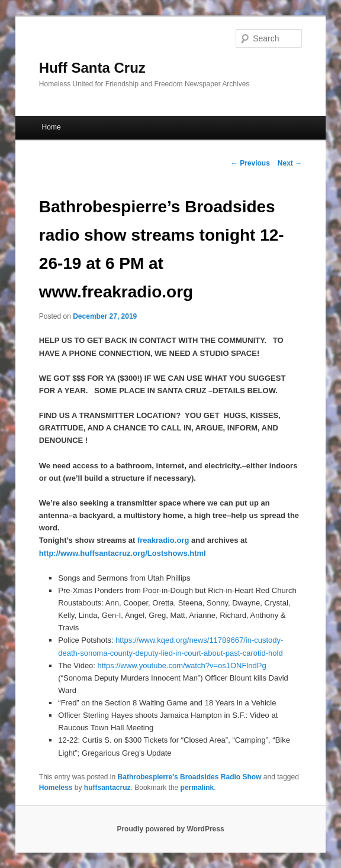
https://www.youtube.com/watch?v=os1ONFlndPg (182, 665)
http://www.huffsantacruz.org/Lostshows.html (123, 553)
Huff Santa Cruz (92, 68)
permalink (197, 788)
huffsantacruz (107, 788)
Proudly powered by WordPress (170, 829)
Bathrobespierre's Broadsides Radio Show (190, 777)
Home (52, 127)
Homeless (56, 788)
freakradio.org (163, 540)
